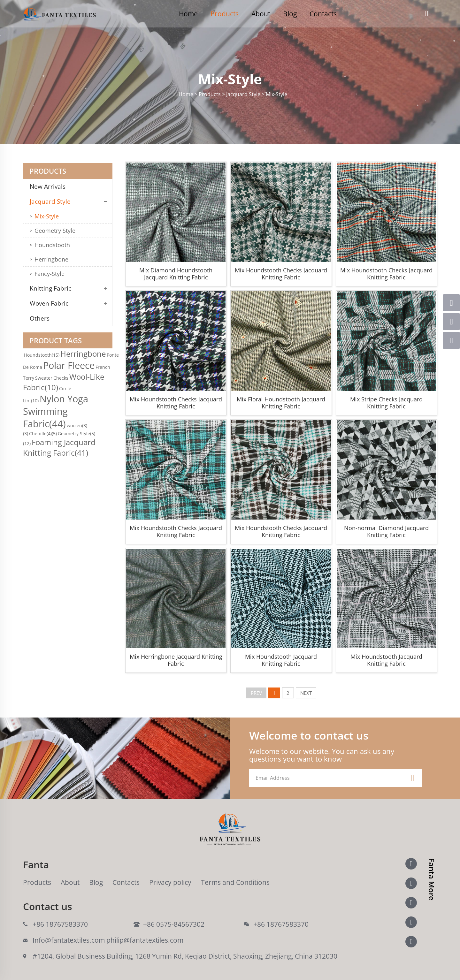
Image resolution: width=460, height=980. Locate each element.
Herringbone (51, 259)
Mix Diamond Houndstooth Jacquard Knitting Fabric (176, 274)
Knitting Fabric (50, 288)
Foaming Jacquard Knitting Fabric (59, 447)
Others (40, 318)
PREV (256, 693)
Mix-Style (47, 216)
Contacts (323, 14)
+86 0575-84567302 (174, 924)
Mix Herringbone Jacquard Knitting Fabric (176, 660)
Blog (290, 14)
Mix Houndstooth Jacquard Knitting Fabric (281, 660)
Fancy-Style (50, 274)
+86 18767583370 (60, 924)
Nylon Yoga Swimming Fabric (56, 411)
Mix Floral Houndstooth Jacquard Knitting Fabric (281, 403)
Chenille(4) (43, 433)
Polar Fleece (69, 365)
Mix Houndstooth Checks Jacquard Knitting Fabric (281, 274)
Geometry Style (55, 231)
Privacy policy (170, 882)
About (261, 14)
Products (225, 14)
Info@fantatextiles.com (69, 940)
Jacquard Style (50, 201)
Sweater (44, 378)
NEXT (306, 693)
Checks (61, 378)
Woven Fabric (49, 303)
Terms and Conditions (235, 882)
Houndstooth (52, 245)
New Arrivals (50, 186)
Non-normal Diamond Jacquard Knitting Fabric (386, 531)
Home (188, 14)
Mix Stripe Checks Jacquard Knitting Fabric (386, 403)
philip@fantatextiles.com (145, 940)
